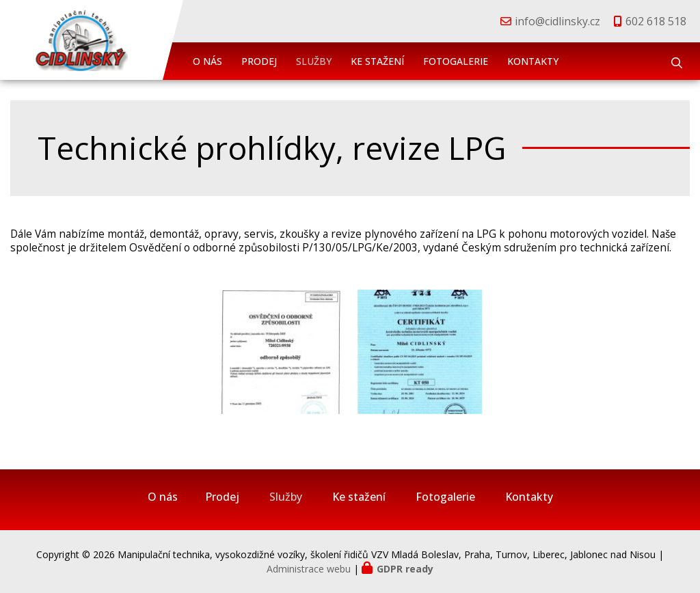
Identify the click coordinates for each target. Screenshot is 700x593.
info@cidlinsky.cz (557, 21)
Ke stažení (377, 61)
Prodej (259, 61)
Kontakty (533, 61)
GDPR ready (405, 569)
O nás (207, 61)
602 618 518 (656, 21)
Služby (314, 61)
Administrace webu (309, 569)
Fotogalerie (456, 61)
